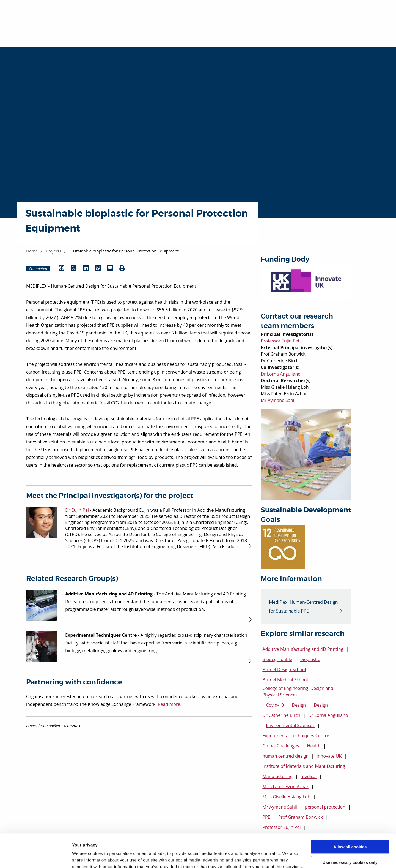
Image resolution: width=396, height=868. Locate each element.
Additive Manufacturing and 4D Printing (303, 649)
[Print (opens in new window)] (122, 268)
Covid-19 (275, 705)
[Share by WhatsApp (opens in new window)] (98, 268)
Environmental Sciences (290, 725)
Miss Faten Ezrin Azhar (285, 787)
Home (32, 251)
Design (299, 705)
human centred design (285, 756)
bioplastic (310, 659)
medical (309, 776)
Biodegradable (277, 659)
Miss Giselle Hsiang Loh (286, 797)
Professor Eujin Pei (280, 341)
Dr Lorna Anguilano (281, 374)
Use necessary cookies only (350, 831)
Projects (54, 251)
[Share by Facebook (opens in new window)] (62, 268)
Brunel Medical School (285, 680)
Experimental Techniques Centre (296, 736)
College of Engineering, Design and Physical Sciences (298, 692)
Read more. (170, 704)
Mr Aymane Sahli (278, 400)
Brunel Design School (284, 670)
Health (314, 746)
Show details (85, 857)
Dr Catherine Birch (281, 715)
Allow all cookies (350, 816)
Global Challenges (281, 746)
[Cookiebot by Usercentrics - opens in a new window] (36, 857)
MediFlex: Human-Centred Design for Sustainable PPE (303, 606)
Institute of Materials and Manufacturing (304, 766)
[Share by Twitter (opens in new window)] (74, 268)
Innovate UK (329, 756)
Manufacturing (277, 776)
